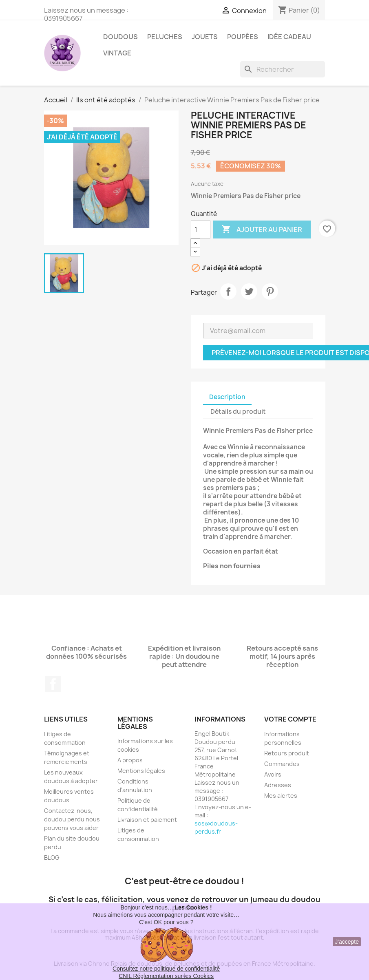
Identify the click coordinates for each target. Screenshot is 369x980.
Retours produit (287, 753)
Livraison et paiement (147, 820)
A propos (130, 760)
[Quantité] (201, 230)
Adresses (278, 785)
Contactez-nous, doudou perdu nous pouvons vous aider (72, 819)
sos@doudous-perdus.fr (216, 827)
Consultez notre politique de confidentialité (166, 969)
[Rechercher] (283, 69)
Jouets (205, 37)
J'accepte (347, 942)
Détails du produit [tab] (238, 412)
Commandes (282, 764)
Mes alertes (281, 796)
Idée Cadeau (289, 37)
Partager (228, 291)
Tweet (249, 291)
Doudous (120, 37)
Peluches (165, 37)
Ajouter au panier (262, 230)
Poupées (243, 37)
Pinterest (270, 291)
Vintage (117, 53)
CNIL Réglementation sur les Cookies (166, 976)
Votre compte (290, 719)
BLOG (52, 857)
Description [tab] (227, 397)
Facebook (53, 684)
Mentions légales (141, 771)
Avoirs (273, 774)
